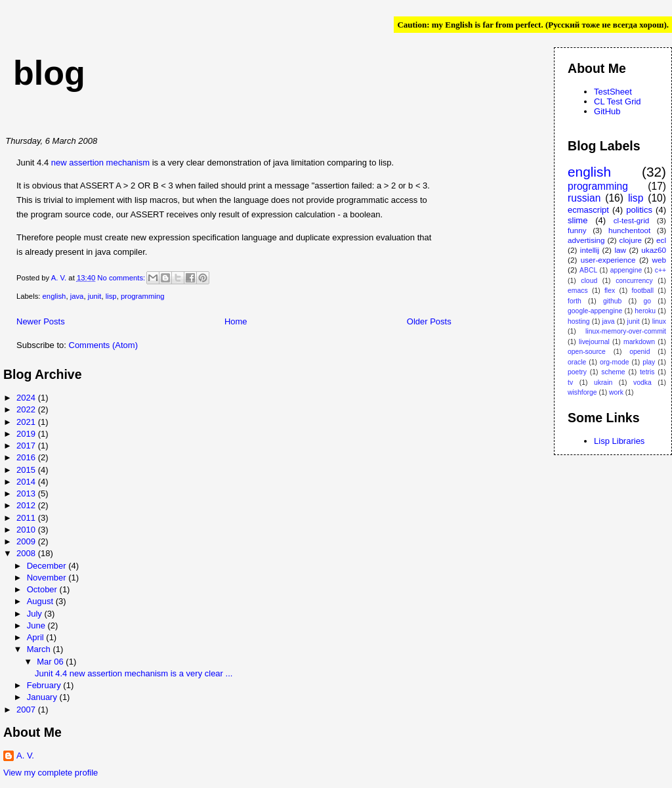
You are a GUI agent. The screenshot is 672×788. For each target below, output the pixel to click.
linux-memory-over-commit (626, 331)
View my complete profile (51, 773)
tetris (647, 372)
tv (570, 383)
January (43, 697)
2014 (27, 482)
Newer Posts (41, 321)
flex (610, 291)
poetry (577, 372)
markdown (639, 342)
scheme (613, 372)
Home (236, 321)
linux (659, 321)
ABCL (588, 270)
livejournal (594, 342)
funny (577, 230)
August (41, 601)
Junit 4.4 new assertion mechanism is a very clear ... (134, 673)
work (616, 392)
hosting (579, 321)
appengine (626, 270)
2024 (27, 398)
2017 (27, 446)
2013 (27, 493)
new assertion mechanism (100, 163)
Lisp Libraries (619, 441)
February (45, 685)
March (40, 649)
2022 (27, 409)
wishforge (582, 392)
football (642, 291)
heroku (645, 311)
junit (95, 296)
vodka (642, 383)
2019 (27, 434)
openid (640, 352)
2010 (27, 530)
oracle (577, 362)
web (659, 260)
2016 (27, 457)
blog (49, 73)
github (612, 301)
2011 (27, 518)
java (77, 296)
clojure (631, 240)
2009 (27, 541)
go (648, 301)
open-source (587, 352)
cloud (589, 281)
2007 (27, 710)
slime (577, 220)
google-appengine (595, 311)
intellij (590, 250)
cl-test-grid (632, 220)
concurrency (634, 281)
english (54, 296)
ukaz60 (654, 250)
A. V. (25, 755)
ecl (661, 240)
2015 (27, 470)
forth (575, 301)
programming (143, 296)
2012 (27, 505)
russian (584, 198)
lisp (111, 296)
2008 (27, 553)
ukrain (603, 383)
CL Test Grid (618, 101)
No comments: (122, 278)
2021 (27, 422)
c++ (661, 270)
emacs (578, 291)
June (37, 625)
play (649, 362)
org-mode (614, 362)
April (37, 637)
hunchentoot (629, 230)
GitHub (607, 111)
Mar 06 (51, 662)
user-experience (608, 260)
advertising (586, 240)
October (43, 589)
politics (639, 210)
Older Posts (429, 321)
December (48, 566)
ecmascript (588, 210)
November (48, 578)
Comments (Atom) (103, 345)
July (36, 614)
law (620, 250)
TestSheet (613, 92)
